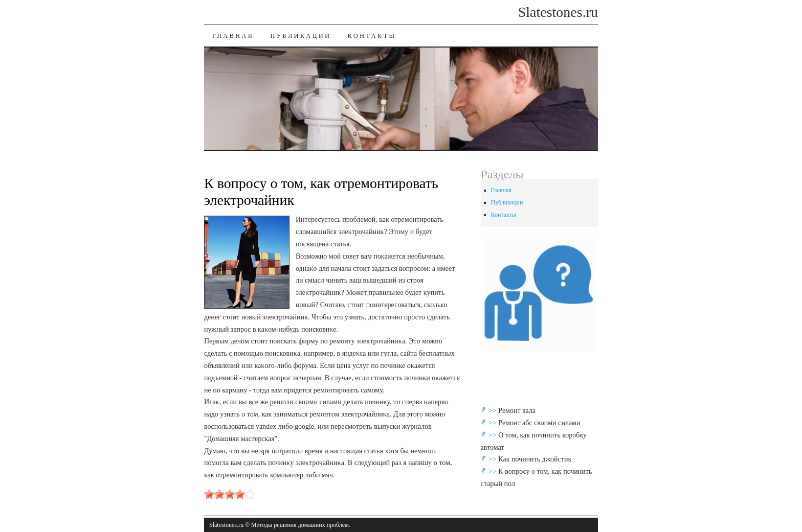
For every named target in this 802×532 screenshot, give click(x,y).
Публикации (300, 36)
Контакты (372, 36)
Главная (233, 36)
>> (493, 411)
